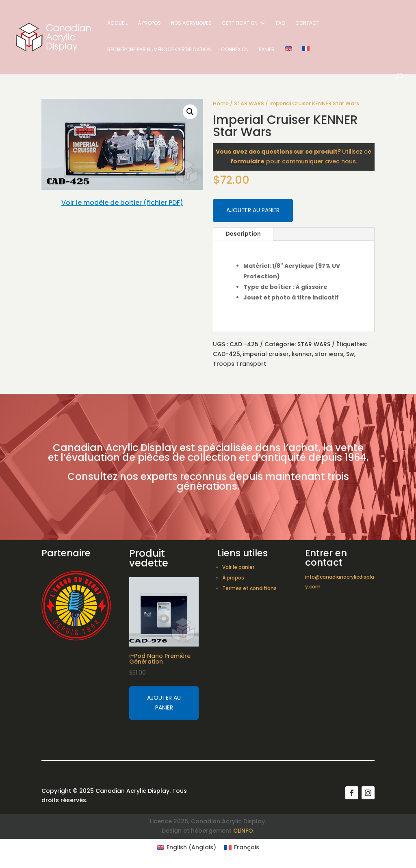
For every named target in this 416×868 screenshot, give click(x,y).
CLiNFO (243, 831)
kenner (302, 354)
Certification (240, 23)
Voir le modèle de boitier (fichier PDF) (122, 203)
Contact (307, 23)
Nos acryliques (191, 23)
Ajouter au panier (253, 210)
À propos (149, 23)
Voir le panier (238, 567)
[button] (190, 112)
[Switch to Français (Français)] (242, 847)
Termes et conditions (249, 588)
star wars (329, 354)
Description (243, 234)
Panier (267, 50)
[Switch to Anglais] (288, 60)
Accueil (117, 23)
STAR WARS (249, 103)
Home (221, 103)
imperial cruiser (266, 354)
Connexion (235, 50)
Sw (350, 354)
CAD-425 (226, 354)
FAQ (281, 23)
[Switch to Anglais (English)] (186, 847)
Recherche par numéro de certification (159, 50)
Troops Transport (239, 364)
